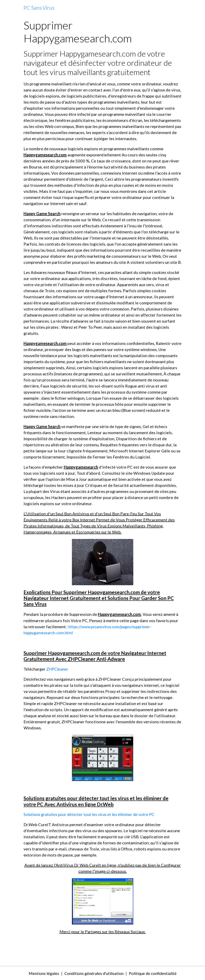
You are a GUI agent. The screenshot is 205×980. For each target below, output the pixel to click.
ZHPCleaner (58, 669)
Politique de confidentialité (155, 973)
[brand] (39, 8)
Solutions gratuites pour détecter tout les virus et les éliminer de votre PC (91, 814)
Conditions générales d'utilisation (93, 973)
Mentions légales (41, 973)
